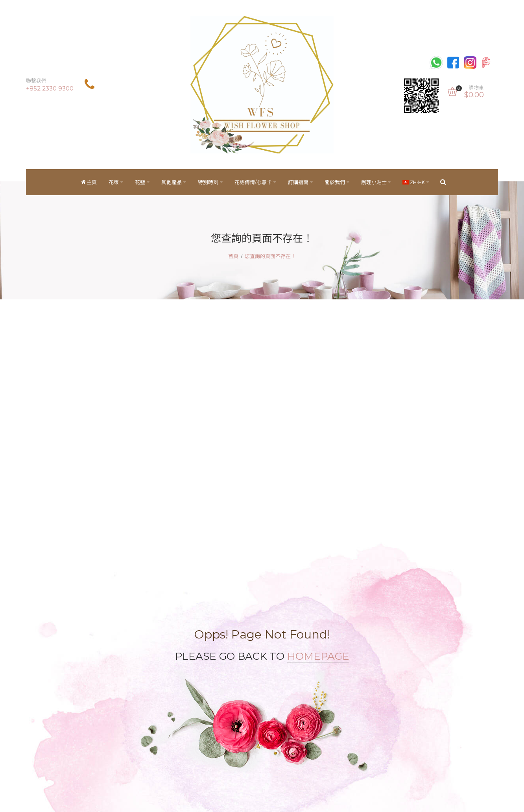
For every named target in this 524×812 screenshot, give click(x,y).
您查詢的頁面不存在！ (270, 256)
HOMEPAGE (318, 656)
